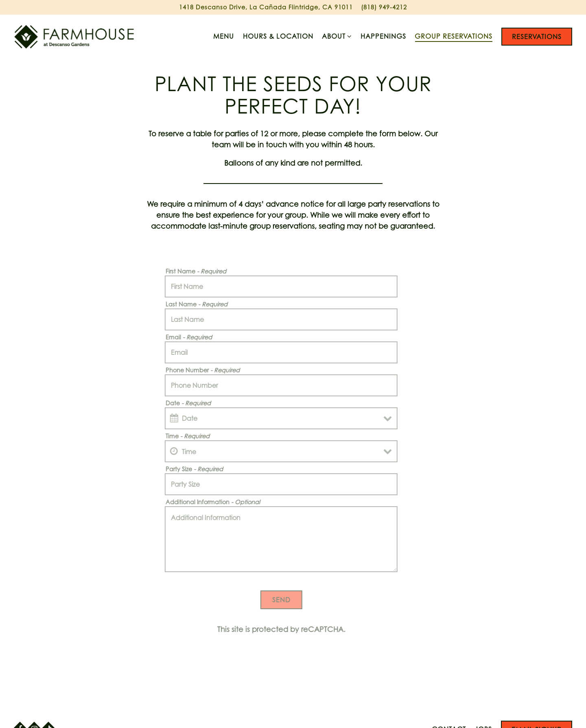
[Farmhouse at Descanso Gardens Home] (75, 36)
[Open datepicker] (169, 418)
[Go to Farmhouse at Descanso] (266, 7)
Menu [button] (224, 36)
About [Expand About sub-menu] (337, 36)
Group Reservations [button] (454, 36)
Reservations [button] (537, 37)
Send (276, 600)
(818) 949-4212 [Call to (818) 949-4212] (384, 7)
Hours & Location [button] (278, 36)
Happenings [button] (383, 36)
